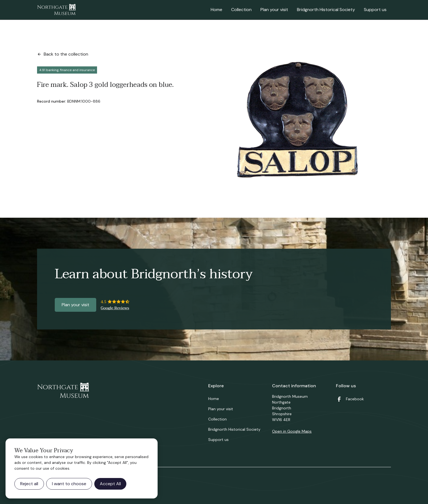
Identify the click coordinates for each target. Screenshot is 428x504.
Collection (241, 10)
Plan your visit (274, 10)
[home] (56, 10)
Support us (375, 10)
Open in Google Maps (292, 431)
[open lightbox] (296, 119)
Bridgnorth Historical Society (326, 10)
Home (216, 10)
